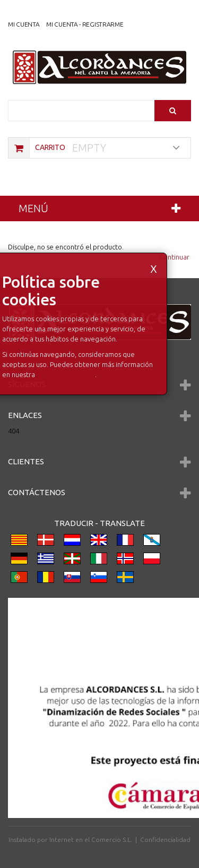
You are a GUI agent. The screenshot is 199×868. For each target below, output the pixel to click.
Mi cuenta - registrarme (85, 24)
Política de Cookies (66, 374)
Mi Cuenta (24, 24)
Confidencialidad (165, 840)
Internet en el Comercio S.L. (91, 840)
